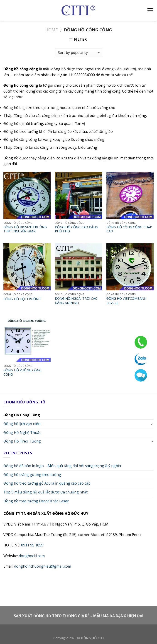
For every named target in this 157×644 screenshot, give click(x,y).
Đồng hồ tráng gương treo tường (32, 475)
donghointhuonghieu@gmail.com (43, 566)
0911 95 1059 (32, 545)
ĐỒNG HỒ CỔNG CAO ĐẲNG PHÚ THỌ (76, 229)
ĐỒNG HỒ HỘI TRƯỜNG (22, 299)
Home (51, 30)
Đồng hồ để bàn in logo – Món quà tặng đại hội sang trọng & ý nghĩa (62, 466)
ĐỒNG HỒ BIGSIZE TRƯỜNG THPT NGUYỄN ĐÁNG (25, 229)
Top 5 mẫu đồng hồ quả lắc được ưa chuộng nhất (45, 492)
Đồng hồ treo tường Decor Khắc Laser (36, 501)
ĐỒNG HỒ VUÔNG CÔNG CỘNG (22, 372)
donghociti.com (32, 556)
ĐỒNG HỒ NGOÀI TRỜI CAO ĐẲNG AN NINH (76, 301)
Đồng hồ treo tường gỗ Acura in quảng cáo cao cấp (47, 483)
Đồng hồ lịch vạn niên (22, 424)
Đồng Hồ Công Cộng (22, 415)
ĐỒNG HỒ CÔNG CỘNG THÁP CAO (129, 229)
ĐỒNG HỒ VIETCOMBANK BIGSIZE (126, 301)
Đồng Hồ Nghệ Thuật (22, 433)
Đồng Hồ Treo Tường (22, 441)
